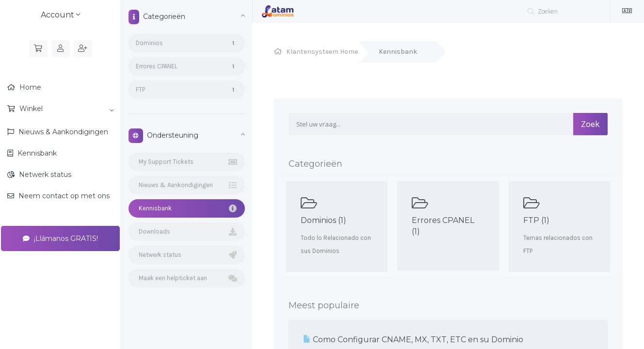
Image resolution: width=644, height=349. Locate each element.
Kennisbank (36, 153)
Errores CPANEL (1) (448, 216)
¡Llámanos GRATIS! (60, 238)
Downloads (187, 232)
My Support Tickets (187, 162)
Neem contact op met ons (63, 196)
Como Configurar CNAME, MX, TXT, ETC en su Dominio (413, 340)
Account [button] (60, 15)
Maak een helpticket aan (187, 278)
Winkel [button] (65, 109)
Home (29, 87)
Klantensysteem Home (322, 52)
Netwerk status (44, 174)
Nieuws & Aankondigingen (62, 132)
